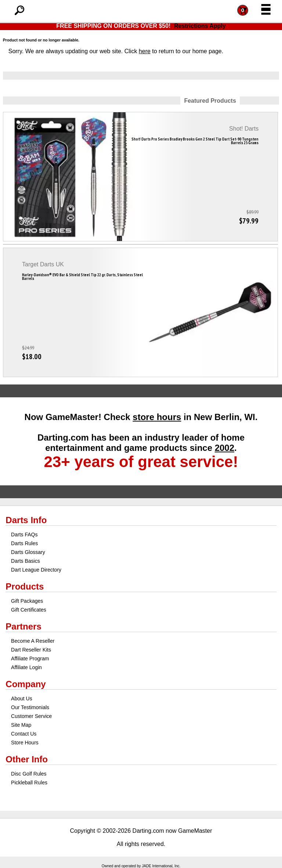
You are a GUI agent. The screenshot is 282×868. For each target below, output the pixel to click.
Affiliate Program (30, 659)
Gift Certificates (29, 610)
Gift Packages (27, 601)
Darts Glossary (28, 552)
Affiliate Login (26, 667)
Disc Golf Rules (29, 774)
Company (26, 684)
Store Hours (25, 743)
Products (25, 586)
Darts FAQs (24, 535)
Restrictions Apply (200, 26)
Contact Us (24, 734)
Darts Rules (24, 543)
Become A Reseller (33, 641)
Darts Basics (26, 561)
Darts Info (26, 520)
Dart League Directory (36, 570)
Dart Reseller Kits (31, 650)
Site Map (21, 725)
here (145, 51)
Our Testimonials (30, 707)
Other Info (27, 759)
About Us (22, 699)
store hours (157, 417)
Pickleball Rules (29, 783)
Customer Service (31, 716)
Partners (23, 626)
